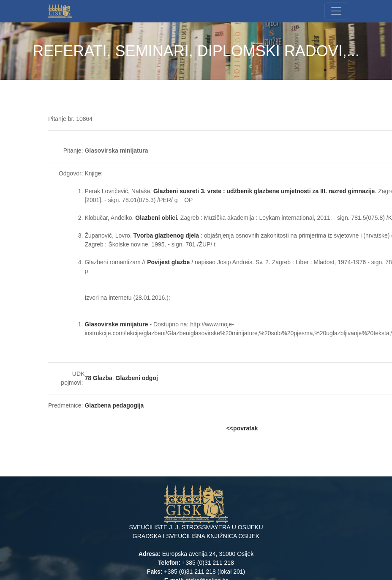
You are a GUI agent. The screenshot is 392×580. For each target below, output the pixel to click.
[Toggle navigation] (336, 11)
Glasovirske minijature (116, 324)
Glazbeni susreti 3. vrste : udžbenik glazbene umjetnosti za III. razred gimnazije (264, 191)
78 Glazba (98, 378)
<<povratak (242, 428)
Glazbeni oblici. (157, 218)
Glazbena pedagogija (114, 405)
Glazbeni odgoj (137, 378)
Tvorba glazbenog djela (166, 235)
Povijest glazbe (168, 262)
